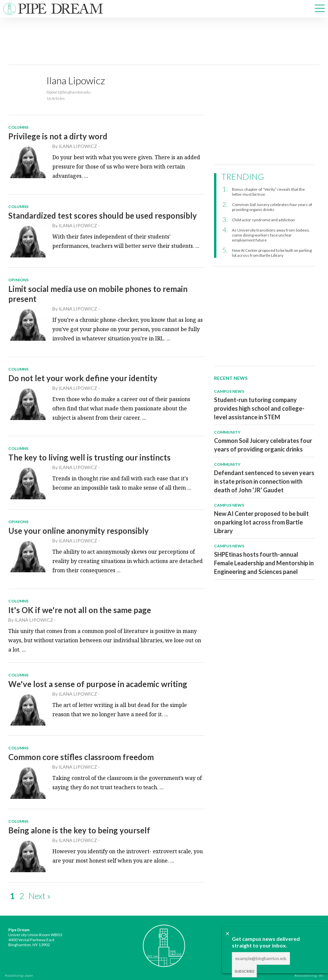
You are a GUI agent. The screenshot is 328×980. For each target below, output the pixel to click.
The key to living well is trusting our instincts (89, 457)
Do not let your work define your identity (83, 378)
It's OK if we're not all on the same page (80, 610)
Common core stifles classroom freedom (81, 757)
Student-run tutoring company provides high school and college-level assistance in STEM (259, 408)
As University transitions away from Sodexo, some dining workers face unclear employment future (271, 235)
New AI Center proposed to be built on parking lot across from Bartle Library (272, 253)
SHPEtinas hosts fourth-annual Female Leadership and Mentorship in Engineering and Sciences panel (264, 563)
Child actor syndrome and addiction (263, 220)
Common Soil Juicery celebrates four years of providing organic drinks (272, 207)
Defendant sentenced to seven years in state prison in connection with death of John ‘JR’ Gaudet (264, 481)
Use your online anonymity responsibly (79, 531)
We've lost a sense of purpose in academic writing (98, 684)
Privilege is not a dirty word (58, 136)
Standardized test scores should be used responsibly (103, 215)
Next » (40, 896)
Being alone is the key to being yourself (79, 830)
